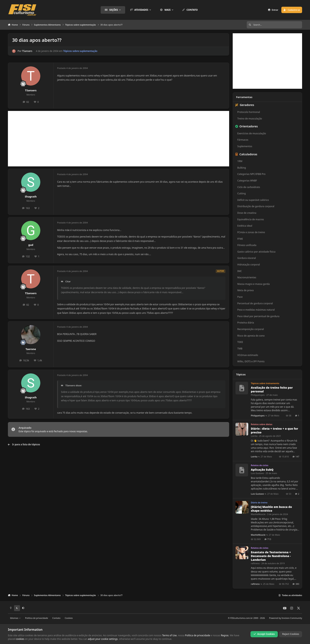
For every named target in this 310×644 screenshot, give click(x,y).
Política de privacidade (37, 618)
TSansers (27, 51)
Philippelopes (258, 395)
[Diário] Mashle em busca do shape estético (271, 509)
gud (31, 245)
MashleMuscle (258, 514)
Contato (56, 618)
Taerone (31, 349)
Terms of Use (169, 635)
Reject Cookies (291, 634)
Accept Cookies (264, 634)
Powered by (286, 618)
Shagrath (31, 197)
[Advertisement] (119, 139)
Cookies (69, 618)
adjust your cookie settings (103, 639)
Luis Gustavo (257, 473)
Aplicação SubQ (262, 470)
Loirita (254, 436)
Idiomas (15, 618)
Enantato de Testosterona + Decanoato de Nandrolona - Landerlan (271, 556)
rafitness (255, 563)
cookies (20, 639)
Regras (225, 635)
